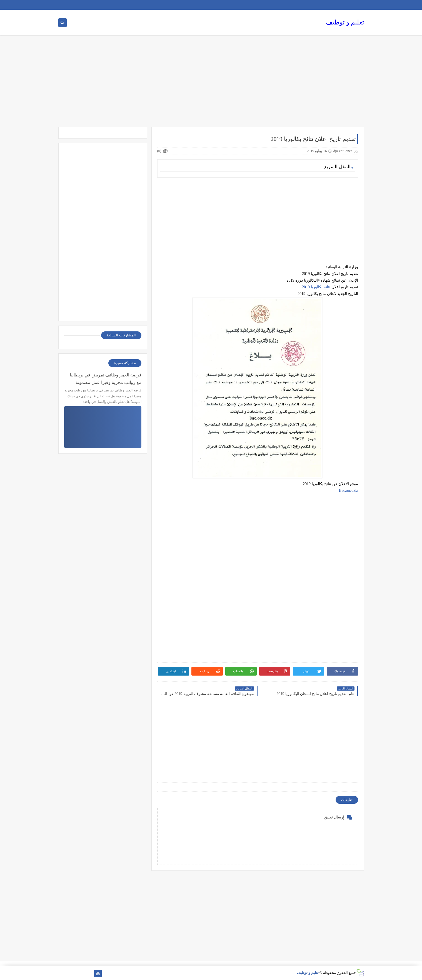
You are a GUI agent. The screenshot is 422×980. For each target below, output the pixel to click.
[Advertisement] (211, 84)
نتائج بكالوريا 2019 (316, 287)
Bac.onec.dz (348, 491)
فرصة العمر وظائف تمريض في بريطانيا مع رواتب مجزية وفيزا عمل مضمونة (106, 379)
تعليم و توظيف (345, 22)
